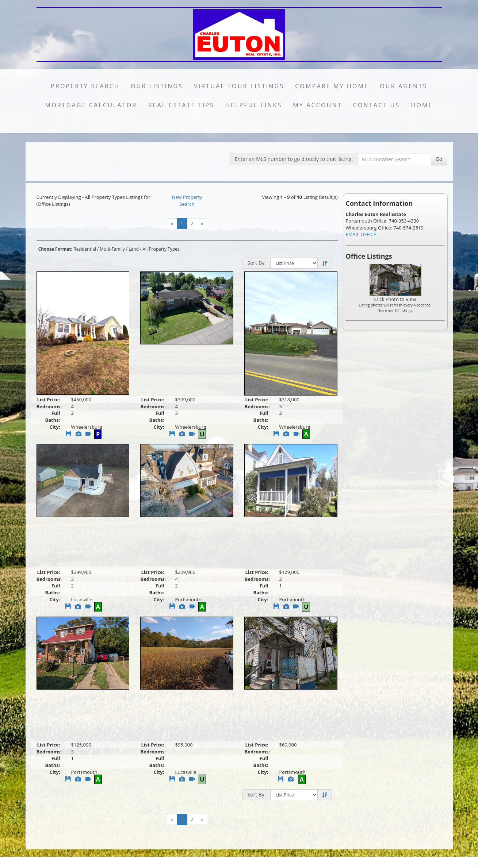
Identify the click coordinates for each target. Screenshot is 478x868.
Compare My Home (332, 86)
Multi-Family (112, 249)
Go (439, 159)
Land (134, 249)
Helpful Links (254, 105)
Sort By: (256, 263)
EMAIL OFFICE (361, 234)
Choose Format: (56, 249)
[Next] (202, 224)
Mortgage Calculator (91, 105)
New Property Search (187, 200)
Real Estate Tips (181, 105)
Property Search (85, 86)
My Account (317, 105)
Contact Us (377, 105)
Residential (85, 249)
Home (422, 105)
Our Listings (157, 86)
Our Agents (404, 86)
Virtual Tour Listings (239, 86)
